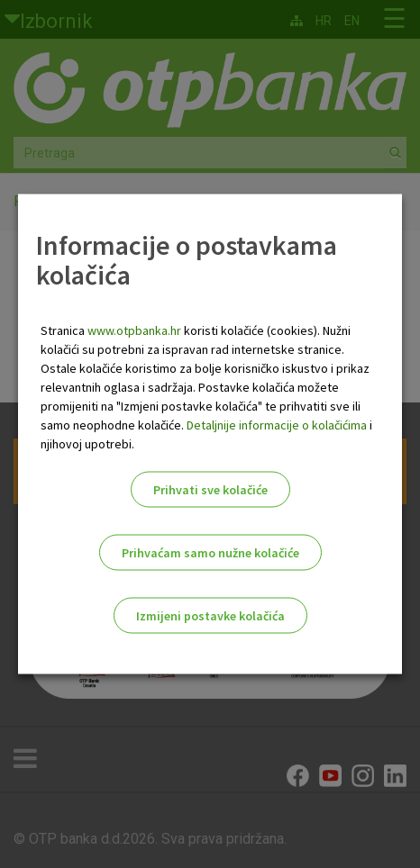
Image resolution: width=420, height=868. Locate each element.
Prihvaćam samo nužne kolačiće (210, 553)
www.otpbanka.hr (134, 330)
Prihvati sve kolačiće (210, 490)
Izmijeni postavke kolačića (210, 616)
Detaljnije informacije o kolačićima (277, 425)
